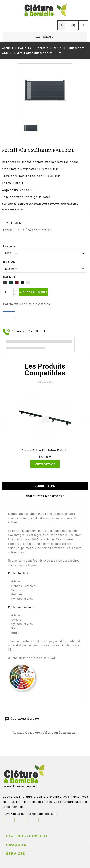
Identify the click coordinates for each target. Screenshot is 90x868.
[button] (45, 836)
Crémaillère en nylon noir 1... (45, 450)
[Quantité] (8, 292)
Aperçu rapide (45, 419)
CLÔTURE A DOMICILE (27, 836)
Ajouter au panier (33, 292)
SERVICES (16, 854)
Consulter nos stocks (45, 496)
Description (45, 486)
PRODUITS (16, 845)
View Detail (45, 464)
